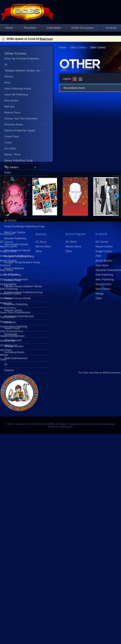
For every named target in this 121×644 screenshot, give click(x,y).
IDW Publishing (104, 275)
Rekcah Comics (13, 310)
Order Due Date (91, 373)
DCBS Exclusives (82, 28)
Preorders (30, 28)
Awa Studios (11, 101)
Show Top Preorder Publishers (22, 59)
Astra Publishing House (18, 89)
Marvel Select (73, 247)
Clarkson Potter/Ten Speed (20, 131)
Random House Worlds (18, 298)
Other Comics (78, 48)
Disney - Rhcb (12, 155)
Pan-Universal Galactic (17, 250)
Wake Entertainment (16, 358)
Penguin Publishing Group (19, 256)
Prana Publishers (14, 268)
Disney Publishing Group (18, 161)
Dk (6, 167)
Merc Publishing (105, 280)
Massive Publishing (15, 238)
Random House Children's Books (23, 286)
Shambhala (11, 334)
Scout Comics (103, 284)
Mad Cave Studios (15, 232)
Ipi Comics (10, 220)
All (6, 65)
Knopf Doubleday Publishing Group (24, 226)
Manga (4, 355)
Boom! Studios (104, 261)
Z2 (6, 364)
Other (3, 360)
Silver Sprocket (13, 340)
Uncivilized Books (14, 352)
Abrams (9, 77)
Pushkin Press (13, 280)
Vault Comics (103, 289)
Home (9, 28)
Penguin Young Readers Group (22, 262)
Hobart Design (66, 427)
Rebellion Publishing (16, 304)
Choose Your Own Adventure (21, 119)
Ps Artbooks (11, 274)
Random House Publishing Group (23, 292)
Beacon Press (12, 113)
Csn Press (10, 149)
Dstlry (8, 173)
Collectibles (54, 28)
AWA (98, 256)
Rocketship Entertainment (19, 316)
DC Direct (71, 242)
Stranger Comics (14, 346)
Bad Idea (9, 107)
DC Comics (102, 242)
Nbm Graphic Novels (16, 244)
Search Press (12, 328)
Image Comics (104, 251)
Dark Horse (102, 265)
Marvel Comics (104, 247)
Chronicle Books (14, 125)
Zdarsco (9, 370)
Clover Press (12, 137)
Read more (46, 39)
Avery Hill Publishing (16, 95)
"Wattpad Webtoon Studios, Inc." (23, 71)
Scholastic (10, 322)
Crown (8, 143)
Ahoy (7, 83)
